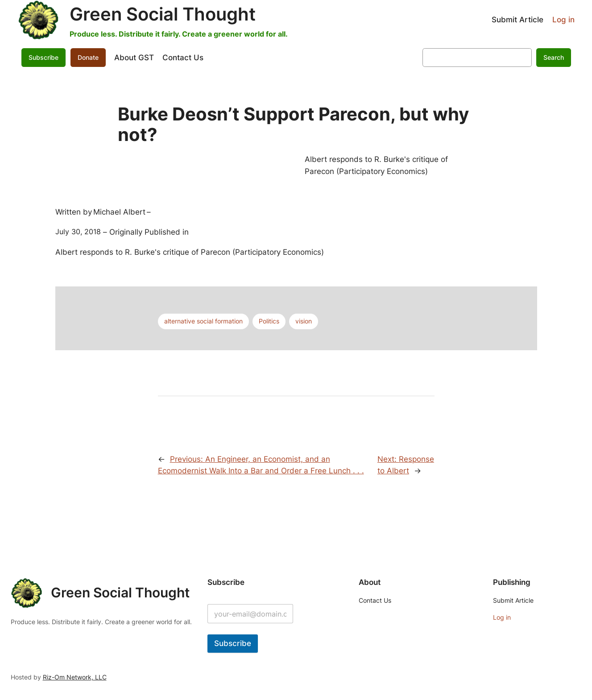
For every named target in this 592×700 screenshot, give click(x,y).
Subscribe (43, 57)
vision (304, 321)
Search (554, 57)
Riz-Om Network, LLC (75, 677)
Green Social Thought (163, 14)
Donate (88, 57)
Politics (269, 321)
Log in (563, 20)
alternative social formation (203, 321)
